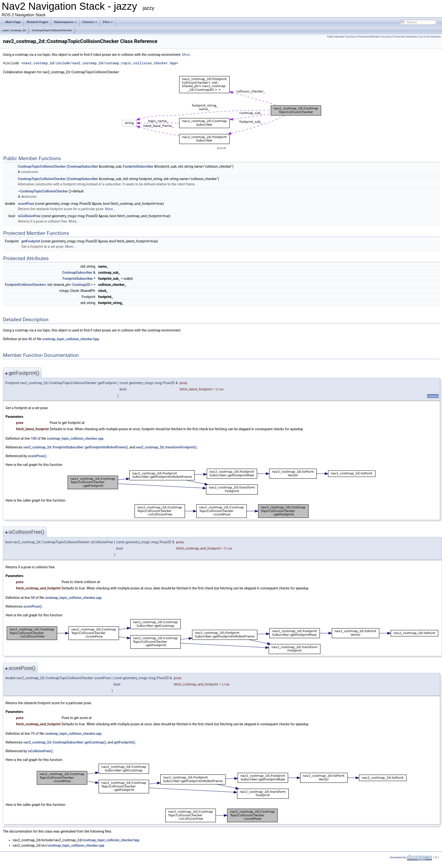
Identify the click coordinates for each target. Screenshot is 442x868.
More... (187, 55)
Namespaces (65, 22)
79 (33, 734)
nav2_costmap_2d (14, 30)
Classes (90, 22)
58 (33, 598)
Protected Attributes (405, 37)
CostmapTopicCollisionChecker (52, 30)
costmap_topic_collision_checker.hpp (71, 339)
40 (30, 339)
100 (34, 438)
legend (221, 148)
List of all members (430, 37)
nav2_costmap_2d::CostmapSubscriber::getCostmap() (65, 742)
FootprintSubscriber (138, 166)
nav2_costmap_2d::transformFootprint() (166, 447)
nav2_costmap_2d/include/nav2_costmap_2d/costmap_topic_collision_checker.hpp (100, 63)
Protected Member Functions (375, 37)
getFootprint (31, 241)
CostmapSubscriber (83, 166)
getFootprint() (125, 742)
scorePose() (37, 456)
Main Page (13, 22)
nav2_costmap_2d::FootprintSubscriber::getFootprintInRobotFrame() (76, 447)
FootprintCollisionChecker (25, 285)
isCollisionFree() (40, 751)
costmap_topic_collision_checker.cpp (75, 438)
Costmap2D (81, 285)
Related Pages (37, 22)
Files (108, 22)
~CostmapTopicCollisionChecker (43, 191)
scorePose (26, 204)
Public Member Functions (342, 37)
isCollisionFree (29, 216)
